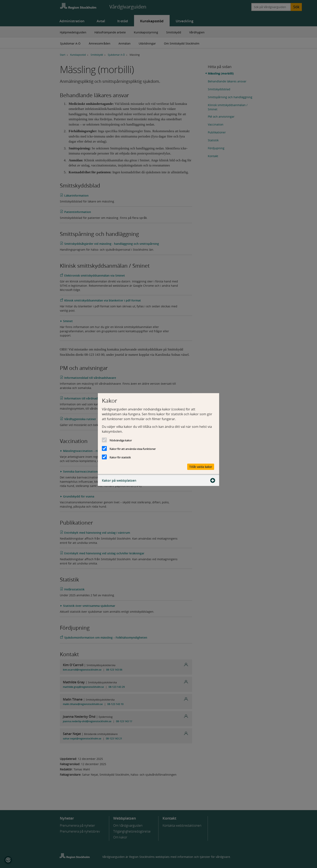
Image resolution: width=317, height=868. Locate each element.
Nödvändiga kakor (121, 440)
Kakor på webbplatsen (158, 480)
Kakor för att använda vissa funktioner (133, 449)
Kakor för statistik (120, 457)
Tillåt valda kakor (201, 467)
